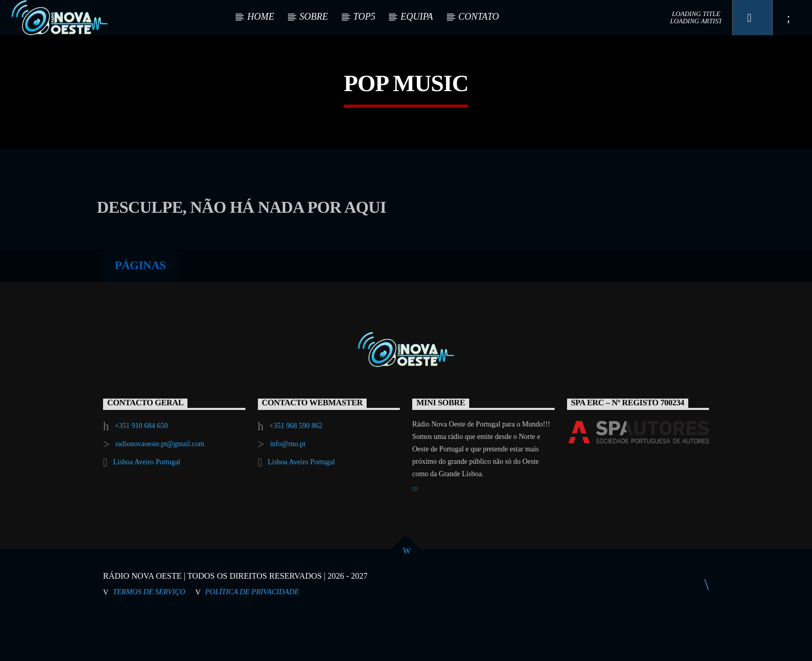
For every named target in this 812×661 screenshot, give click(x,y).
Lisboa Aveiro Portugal (147, 505)
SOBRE (314, 17)
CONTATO (479, 17)
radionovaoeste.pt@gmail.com (160, 487)
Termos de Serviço (149, 635)
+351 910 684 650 (141, 469)
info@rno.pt (288, 487)
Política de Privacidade (252, 635)
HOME (260, 17)
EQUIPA (417, 17)
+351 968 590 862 (296, 469)
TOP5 (364, 17)
